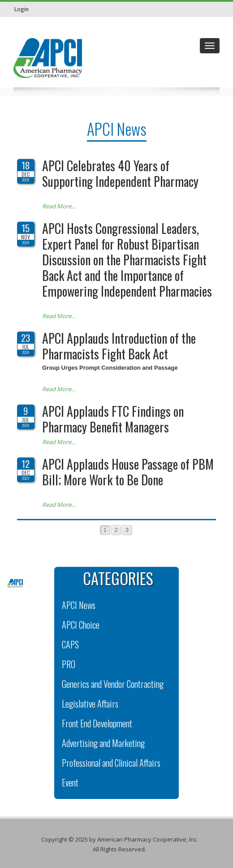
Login (22, 9)
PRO (69, 664)
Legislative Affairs (90, 704)
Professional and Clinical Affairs (111, 763)
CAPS (70, 644)
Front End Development (97, 723)
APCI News (79, 605)
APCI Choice (81, 625)
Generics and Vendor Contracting (113, 684)
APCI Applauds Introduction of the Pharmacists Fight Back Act (119, 346)
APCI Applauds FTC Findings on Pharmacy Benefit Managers (113, 419)
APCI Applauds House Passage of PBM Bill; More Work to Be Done (128, 472)
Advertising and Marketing (103, 743)
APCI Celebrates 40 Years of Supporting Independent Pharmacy (120, 173)
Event (70, 782)
